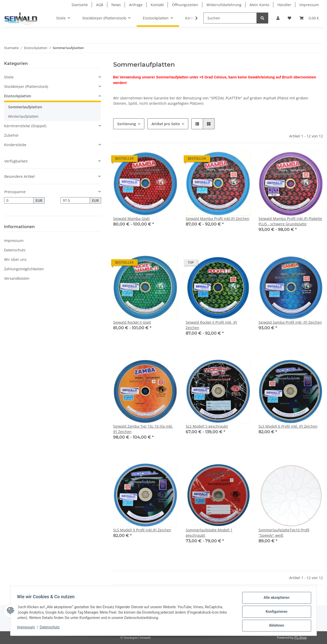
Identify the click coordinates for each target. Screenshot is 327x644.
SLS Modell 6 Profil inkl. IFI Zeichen (288, 426)
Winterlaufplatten (23, 116)
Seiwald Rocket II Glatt (132, 322)
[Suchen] (230, 18)
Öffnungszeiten (185, 5)
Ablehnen (275, 626)
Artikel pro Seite (166, 124)
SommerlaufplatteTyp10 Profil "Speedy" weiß (284, 533)
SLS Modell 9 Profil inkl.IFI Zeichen (142, 530)
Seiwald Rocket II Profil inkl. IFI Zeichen (211, 325)
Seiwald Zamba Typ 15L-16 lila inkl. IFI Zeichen (143, 429)
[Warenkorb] (309, 18)
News (116, 5)
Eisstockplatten (18, 96)
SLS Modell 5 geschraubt (207, 426)
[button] (278, 18)
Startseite (80, 5)
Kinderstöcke (15, 145)
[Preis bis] (75, 201)
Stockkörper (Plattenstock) (26, 86)
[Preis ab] (19, 201)
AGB (100, 5)
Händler (284, 5)
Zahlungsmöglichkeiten (24, 269)
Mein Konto (259, 5)
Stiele (9, 77)
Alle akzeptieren (275, 599)
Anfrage (136, 5)
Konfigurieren (275, 613)
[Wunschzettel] (289, 18)
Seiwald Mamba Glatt (131, 219)
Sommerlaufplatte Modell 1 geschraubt (209, 533)
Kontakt (157, 5)
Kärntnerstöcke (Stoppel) (25, 126)
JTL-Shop (300, 637)
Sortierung (127, 124)
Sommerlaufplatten (25, 107)
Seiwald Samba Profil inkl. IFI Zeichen (290, 322)
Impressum (309, 5)
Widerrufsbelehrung (224, 5)
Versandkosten (17, 278)
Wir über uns (15, 259)
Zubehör (11, 135)
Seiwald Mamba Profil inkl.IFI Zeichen (218, 219)
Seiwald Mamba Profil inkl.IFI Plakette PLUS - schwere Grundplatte (290, 221)
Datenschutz (15, 250)
